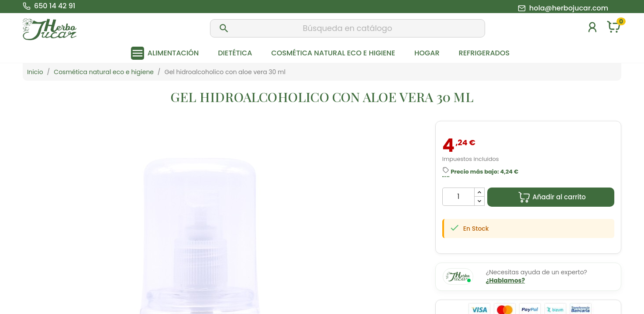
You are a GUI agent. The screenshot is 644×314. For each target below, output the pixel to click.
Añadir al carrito (552, 197)
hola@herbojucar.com (569, 8)
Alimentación (173, 53)
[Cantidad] (458, 197)
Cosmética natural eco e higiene (333, 53)
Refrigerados (484, 53)
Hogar (427, 53)
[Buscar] (348, 28)
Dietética (235, 53)
